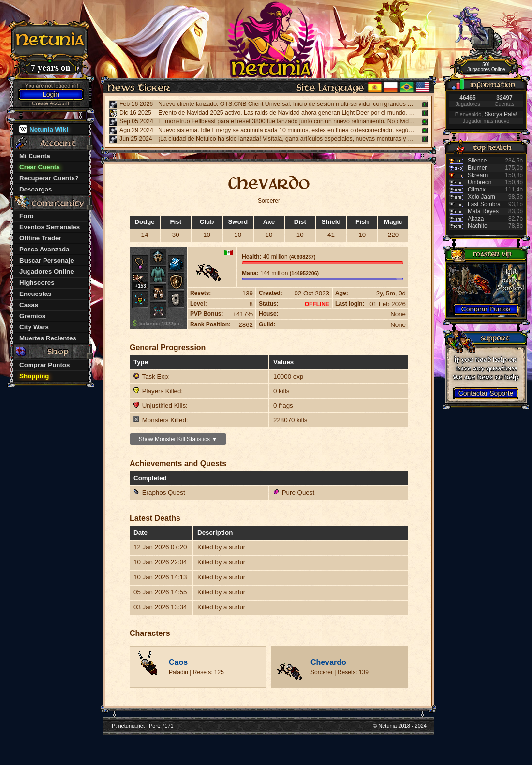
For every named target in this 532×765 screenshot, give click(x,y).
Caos (178, 662)
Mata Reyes (483, 211)
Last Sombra (484, 204)
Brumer (477, 168)
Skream (478, 175)
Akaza (476, 219)
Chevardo (328, 662)
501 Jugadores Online (486, 67)
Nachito (478, 226)
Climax (477, 190)
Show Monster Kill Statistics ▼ (178, 439)
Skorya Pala (500, 114)
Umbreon (480, 182)
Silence (477, 161)
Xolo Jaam (481, 197)
